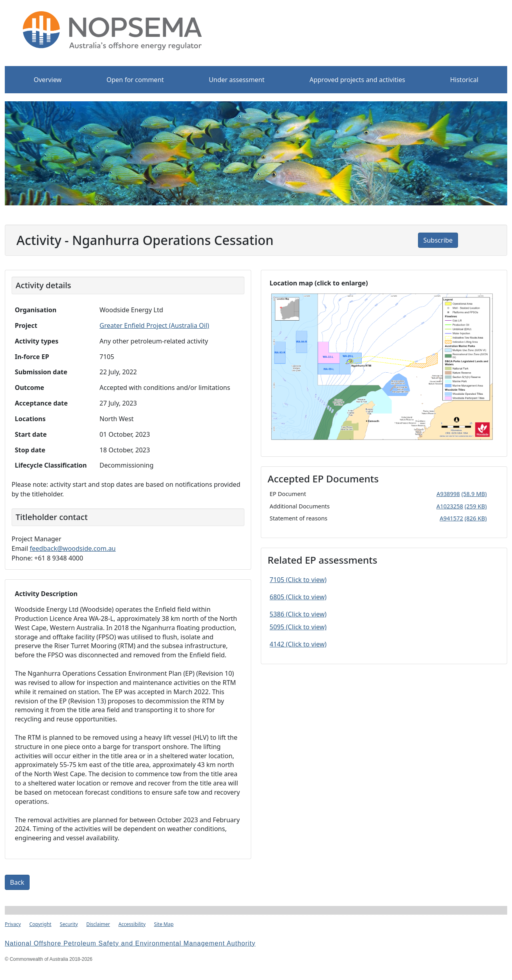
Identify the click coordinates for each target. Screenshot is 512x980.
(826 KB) (476, 518)
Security (69, 924)
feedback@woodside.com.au (73, 548)
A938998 (448, 494)
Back (17, 882)
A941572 (451, 518)
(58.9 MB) (474, 494)
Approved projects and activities (357, 80)
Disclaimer (98, 924)
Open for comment (135, 80)
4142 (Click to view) (298, 644)
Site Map (164, 924)
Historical (464, 80)
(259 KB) (476, 506)
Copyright (40, 924)
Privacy (13, 924)
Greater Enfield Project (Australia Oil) (154, 325)
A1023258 (450, 506)
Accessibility (132, 924)
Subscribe (438, 240)
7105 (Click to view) (298, 580)
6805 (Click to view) (298, 597)
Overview (48, 80)
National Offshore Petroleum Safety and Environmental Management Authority (130, 943)
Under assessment (237, 80)
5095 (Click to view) (298, 627)
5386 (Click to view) (298, 614)
